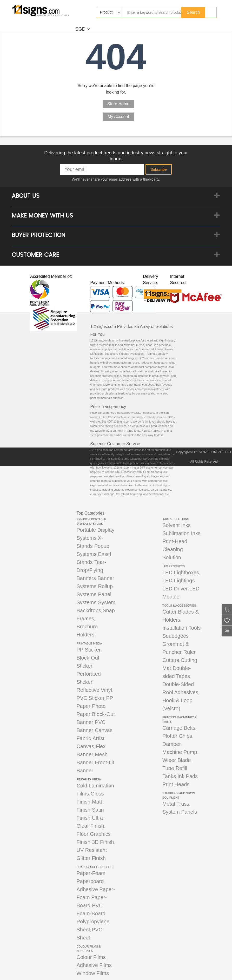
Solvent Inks (177, 525)
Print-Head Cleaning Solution (175, 549)
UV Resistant (92, 850)
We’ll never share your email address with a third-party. (116, 179)
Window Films (93, 973)
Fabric (84, 738)
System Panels (180, 812)
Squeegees (175, 636)
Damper (172, 744)
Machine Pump (180, 752)
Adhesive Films (94, 965)
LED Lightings (179, 581)
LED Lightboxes (181, 573)
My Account (118, 117)
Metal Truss (176, 804)
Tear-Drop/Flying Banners (91, 570)
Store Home (118, 104)
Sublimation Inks (181, 533)
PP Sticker (89, 650)
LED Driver (175, 589)
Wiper (169, 760)
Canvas (104, 730)
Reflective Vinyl (94, 690)
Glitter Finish (91, 858)
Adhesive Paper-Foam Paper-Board (96, 897)
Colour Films (91, 957)
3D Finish (103, 842)
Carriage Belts (179, 728)
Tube (168, 768)
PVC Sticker (91, 698)
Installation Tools (182, 628)
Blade (184, 760)
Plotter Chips (177, 736)
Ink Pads (188, 776)
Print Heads (176, 784)
